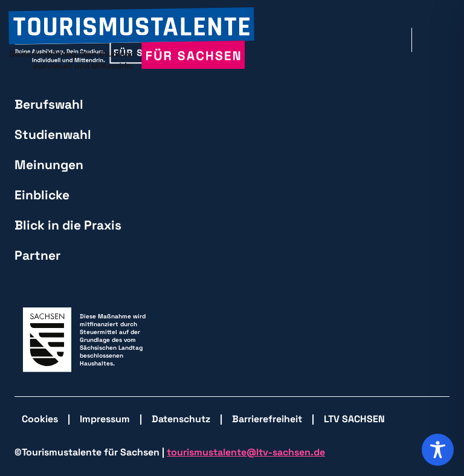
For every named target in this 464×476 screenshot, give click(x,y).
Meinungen (49, 165)
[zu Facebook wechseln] (346, 40)
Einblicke (42, 195)
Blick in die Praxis (68, 225)
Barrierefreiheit (267, 419)
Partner (37, 255)
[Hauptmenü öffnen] (440, 40)
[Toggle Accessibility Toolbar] (438, 450)
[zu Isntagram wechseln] (380, 40)
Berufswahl (49, 104)
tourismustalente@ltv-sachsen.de (246, 452)
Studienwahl (53, 134)
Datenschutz (181, 419)
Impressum (105, 419)
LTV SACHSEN (354, 419)
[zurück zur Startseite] (131, 40)
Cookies (40, 419)
